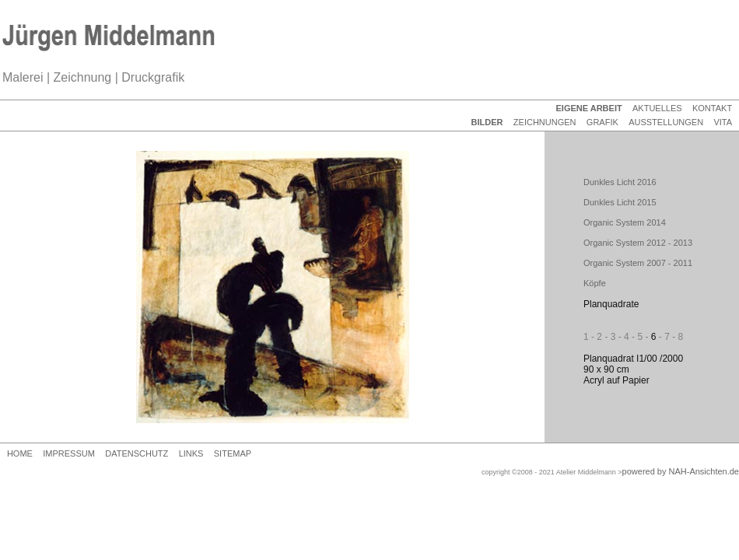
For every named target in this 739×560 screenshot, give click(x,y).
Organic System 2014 (625, 222)
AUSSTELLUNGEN (666, 122)
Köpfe (595, 283)
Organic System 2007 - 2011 (638, 263)
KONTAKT (712, 108)
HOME (20, 453)
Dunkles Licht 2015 (620, 202)
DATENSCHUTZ (137, 453)
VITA (723, 122)
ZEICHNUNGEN (545, 122)
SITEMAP (233, 453)
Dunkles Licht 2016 (620, 182)
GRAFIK (602, 122)
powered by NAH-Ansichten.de (681, 471)
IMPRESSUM (69, 453)
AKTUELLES (657, 108)
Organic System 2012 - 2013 (638, 243)
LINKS (191, 453)
